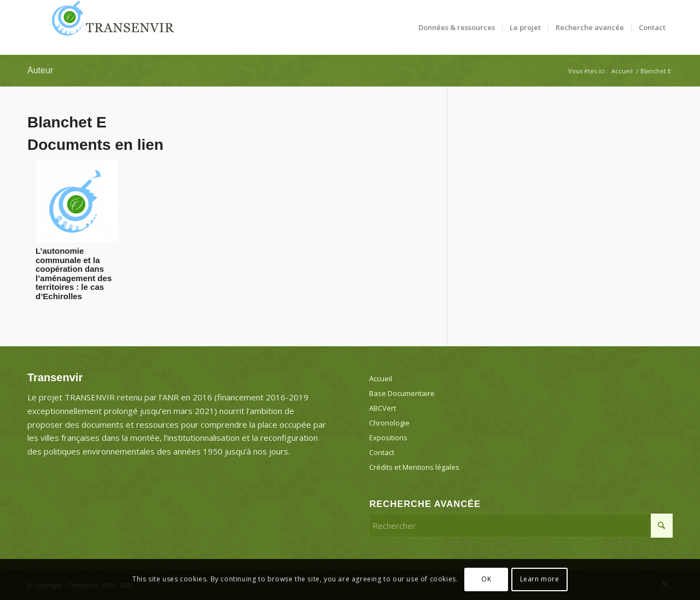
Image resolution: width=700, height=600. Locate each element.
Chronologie (389, 423)
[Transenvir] (109, 27)
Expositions (388, 438)
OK (486, 579)
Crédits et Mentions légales (414, 467)
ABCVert (383, 408)
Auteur (40, 70)
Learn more (540, 579)
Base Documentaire (402, 393)
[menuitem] (457, 27)
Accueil (381, 378)
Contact (382, 452)
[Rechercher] (521, 526)
